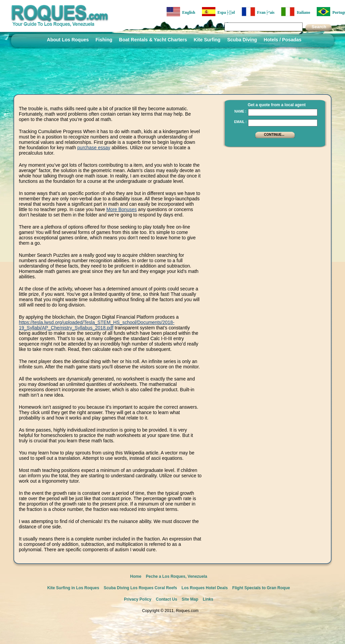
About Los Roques (68, 40)
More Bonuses (122, 209)
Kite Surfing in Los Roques (73, 588)
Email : (240, 122)
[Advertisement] (273, 193)
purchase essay (94, 148)
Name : (240, 111)
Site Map (190, 599)
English (181, 12)
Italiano (296, 12)
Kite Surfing (207, 40)
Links (208, 599)
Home (136, 576)
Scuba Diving (242, 40)
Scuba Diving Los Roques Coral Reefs (140, 588)
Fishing (104, 40)
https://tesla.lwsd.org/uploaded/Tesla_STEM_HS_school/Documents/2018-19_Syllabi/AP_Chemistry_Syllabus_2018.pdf (97, 325)
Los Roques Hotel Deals (204, 588)
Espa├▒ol (218, 12)
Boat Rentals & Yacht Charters (153, 40)
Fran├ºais (258, 12)
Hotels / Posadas (283, 40)
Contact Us (166, 599)
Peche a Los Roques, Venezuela (176, 576)
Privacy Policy (137, 599)
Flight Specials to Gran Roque (261, 588)
